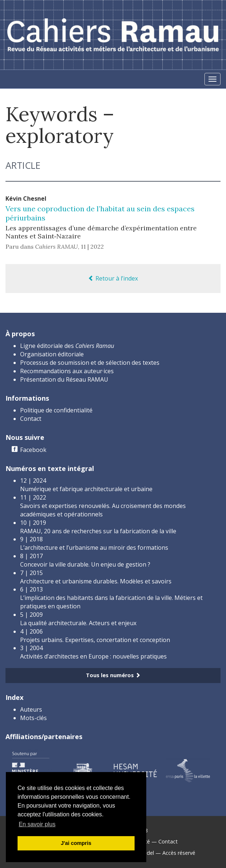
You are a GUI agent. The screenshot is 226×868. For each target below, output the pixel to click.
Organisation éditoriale (52, 354)
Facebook (33, 450)
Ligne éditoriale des (67, 346)
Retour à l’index (113, 278)
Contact (31, 419)
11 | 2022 (92, 246)
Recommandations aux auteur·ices (67, 371)
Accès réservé (179, 853)
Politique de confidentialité (56, 410)
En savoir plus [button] (37, 824)
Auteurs (31, 709)
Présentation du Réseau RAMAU (64, 379)
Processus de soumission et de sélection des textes (90, 363)
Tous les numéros (113, 675)
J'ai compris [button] (76, 843)
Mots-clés (33, 718)
